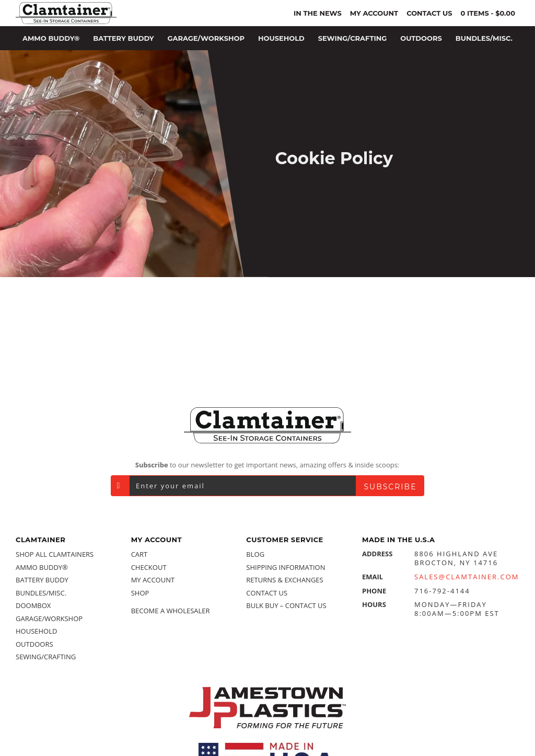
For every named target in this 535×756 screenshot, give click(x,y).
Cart (139, 554)
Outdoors (34, 644)
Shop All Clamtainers (55, 554)
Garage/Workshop (49, 618)
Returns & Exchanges (284, 580)
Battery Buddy (42, 580)
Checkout (149, 567)
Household (36, 631)
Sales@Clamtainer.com (467, 577)
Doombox (33, 605)
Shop (140, 593)
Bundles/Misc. (41, 593)
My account (153, 580)
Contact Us (267, 593)
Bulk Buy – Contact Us (286, 605)
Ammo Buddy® (42, 567)
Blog (255, 554)
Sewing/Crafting (46, 657)
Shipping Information (286, 567)
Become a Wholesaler (171, 611)
